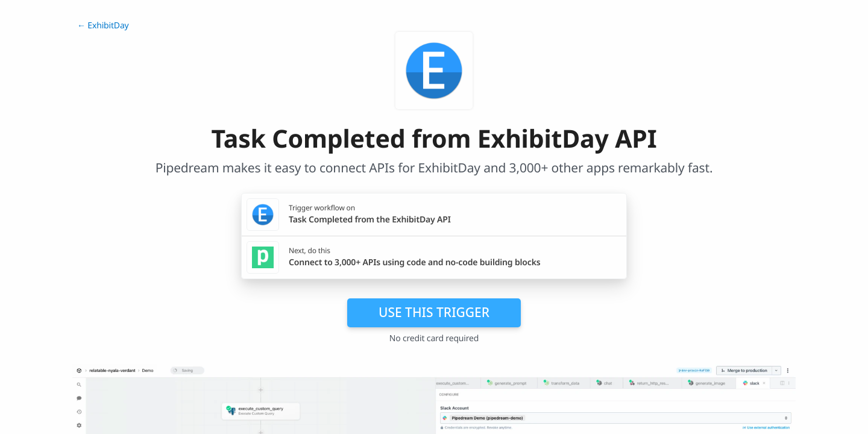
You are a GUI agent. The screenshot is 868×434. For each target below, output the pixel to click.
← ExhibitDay (103, 26)
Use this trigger (434, 312)
